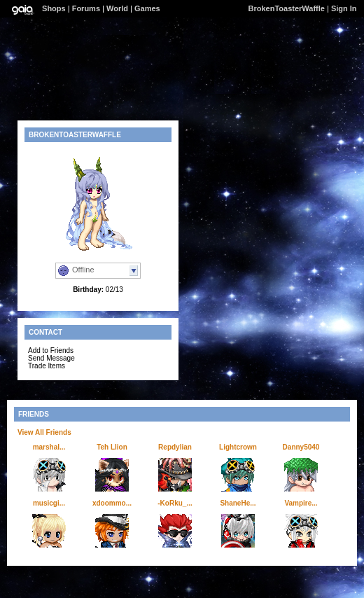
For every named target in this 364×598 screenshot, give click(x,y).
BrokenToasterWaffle (287, 8)
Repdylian (175, 447)
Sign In (344, 8)
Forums (86, 8)
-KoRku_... (175, 503)
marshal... (49, 447)
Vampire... (301, 503)
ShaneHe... (238, 503)
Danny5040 (301, 447)
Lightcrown (238, 447)
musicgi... (49, 503)
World (117, 8)
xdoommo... (112, 503)
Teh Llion (112, 447)
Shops (54, 8)
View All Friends (44, 432)
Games (147, 8)
